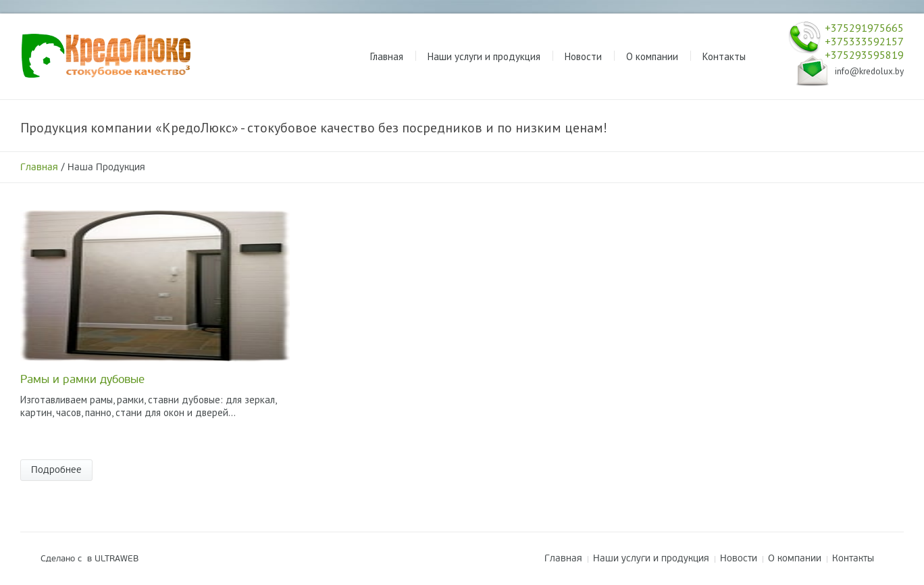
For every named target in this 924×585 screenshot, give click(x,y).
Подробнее (56, 470)
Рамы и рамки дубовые (82, 379)
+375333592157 (864, 41)
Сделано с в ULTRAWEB (89, 559)
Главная (39, 167)
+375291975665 (864, 28)
